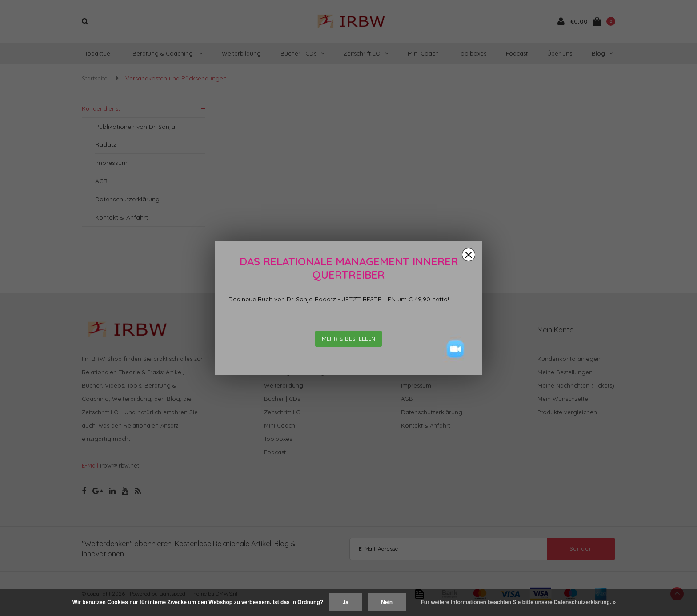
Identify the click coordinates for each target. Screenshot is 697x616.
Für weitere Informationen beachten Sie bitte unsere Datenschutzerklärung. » (519, 602)
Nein (387, 602)
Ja (345, 602)
